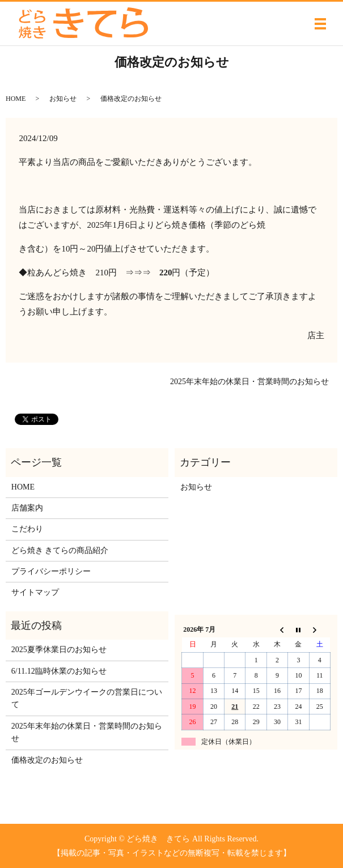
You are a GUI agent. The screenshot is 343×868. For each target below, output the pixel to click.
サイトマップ (35, 592)
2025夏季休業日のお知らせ (59, 650)
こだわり (27, 529)
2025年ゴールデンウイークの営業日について (87, 698)
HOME (16, 99)
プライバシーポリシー (51, 571)
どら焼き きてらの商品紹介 (60, 550)
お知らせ (63, 99)
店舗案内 (27, 508)
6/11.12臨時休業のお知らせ (59, 671)
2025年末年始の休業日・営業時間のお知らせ (249, 382)
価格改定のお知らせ (47, 760)
